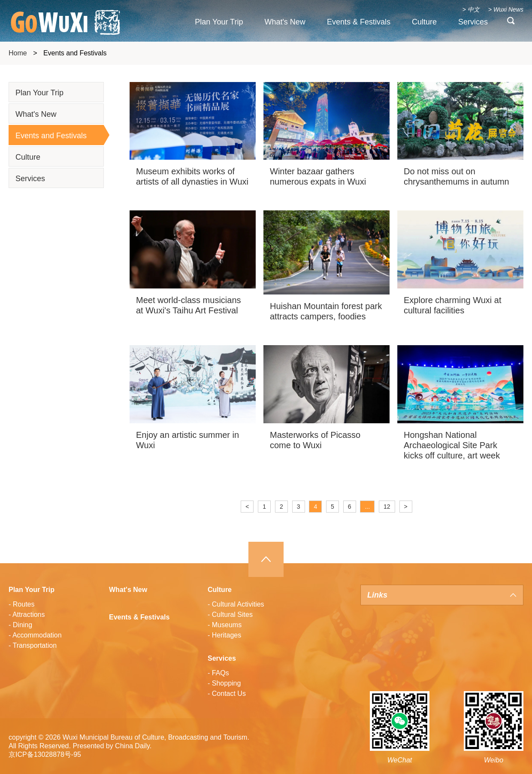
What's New (285, 22)
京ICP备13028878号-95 (45, 754)
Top (266, 559)
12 (387, 507)
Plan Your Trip (219, 22)
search (511, 23)
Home (18, 53)
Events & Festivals (359, 22)
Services (473, 22)
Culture (424, 22)
